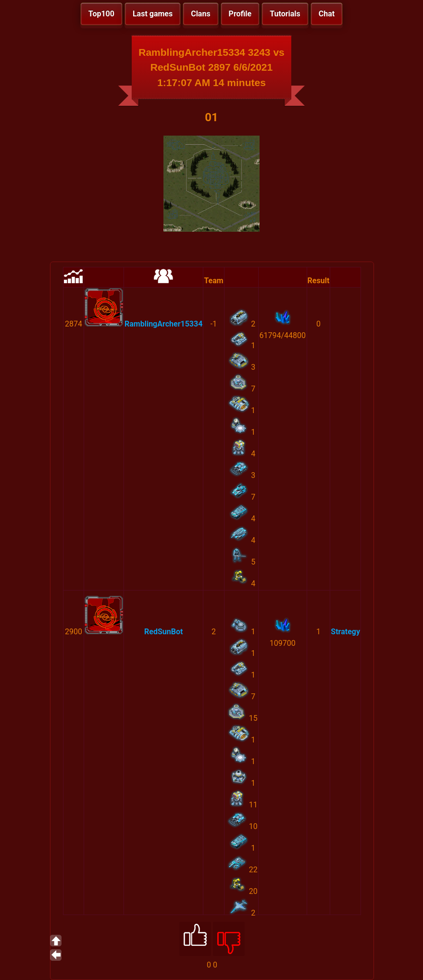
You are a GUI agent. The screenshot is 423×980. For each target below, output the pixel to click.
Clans (200, 14)
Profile (240, 14)
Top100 (101, 14)
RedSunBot (163, 632)
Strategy (345, 632)
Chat (327, 14)
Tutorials (285, 14)
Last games (153, 14)
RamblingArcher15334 (163, 324)
